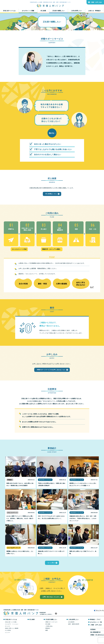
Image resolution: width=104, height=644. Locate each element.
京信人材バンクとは (9, 12)
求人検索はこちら (51, 196)
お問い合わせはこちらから (51, 601)
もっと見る (51, 566)
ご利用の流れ (49, 631)
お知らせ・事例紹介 (95, 12)
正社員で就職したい (59, 12)
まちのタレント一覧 (96, 626)
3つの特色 (8, 635)
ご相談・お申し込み (96, 2)
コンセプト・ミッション (12, 628)
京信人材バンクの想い (11, 626)
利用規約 (93, 634)
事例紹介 (48, 633)
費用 (47, 635)
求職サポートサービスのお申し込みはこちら (51, 373)
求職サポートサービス (51, 626)
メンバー (8, 637)
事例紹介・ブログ (95, 624)
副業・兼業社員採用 (74, 628)
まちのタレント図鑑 (28, 12)
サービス (8, 631)
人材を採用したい (77, 12)
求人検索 (43, 12)
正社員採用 (71, 626)
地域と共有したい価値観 (12, 633)
